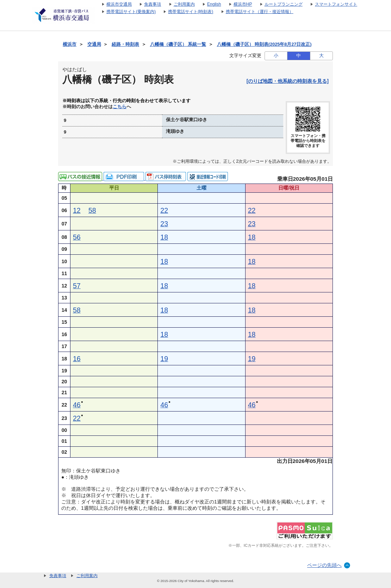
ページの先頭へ (324, 565)
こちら (120, 107)
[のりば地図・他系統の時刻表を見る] (288, 81)
